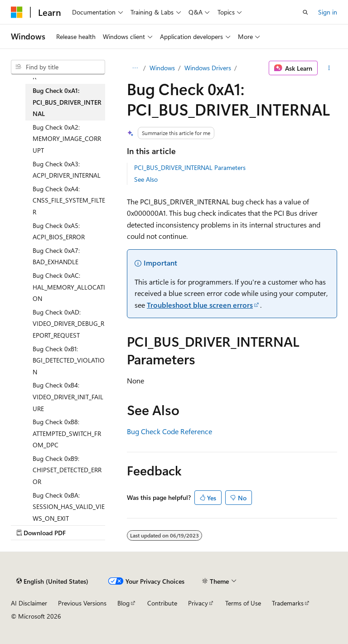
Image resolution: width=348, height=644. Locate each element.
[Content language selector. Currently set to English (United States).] (52, 581)
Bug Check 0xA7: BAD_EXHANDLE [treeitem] (56, 256)
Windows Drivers (208, 68)
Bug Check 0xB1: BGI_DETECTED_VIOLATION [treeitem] (69, 360)
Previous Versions (82, 603)
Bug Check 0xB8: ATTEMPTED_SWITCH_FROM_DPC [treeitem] (67, 433)
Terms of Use (243, 603)
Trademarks (288, 603)
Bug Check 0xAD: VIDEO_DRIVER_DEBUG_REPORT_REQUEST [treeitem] (68, 324)
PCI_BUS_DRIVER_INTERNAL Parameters (190, 167)
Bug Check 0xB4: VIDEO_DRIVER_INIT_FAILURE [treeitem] (68, 397)
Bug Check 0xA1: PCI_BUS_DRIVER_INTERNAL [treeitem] (67, 102)
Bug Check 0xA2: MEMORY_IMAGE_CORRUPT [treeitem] (67, 139)
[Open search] (305, 12)
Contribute (162, 603)
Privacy (198, 603)
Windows (162, 68)
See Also (146, 179)
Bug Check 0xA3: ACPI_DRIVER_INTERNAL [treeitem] (67, 170)
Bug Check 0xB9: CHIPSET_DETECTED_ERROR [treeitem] (67, 470)
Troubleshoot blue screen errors (200, 305)
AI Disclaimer (29, 603)
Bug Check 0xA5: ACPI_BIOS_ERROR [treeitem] (59, 231)
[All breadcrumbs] (135, 68)
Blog (123, 603)
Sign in (328, 12)
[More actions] (329, 68)
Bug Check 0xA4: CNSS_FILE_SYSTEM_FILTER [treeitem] (69, 200)
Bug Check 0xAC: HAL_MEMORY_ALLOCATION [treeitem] (69, 287)
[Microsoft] (17, 12)
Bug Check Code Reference (169, 431)
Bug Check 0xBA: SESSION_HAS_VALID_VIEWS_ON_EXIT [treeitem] (69, 507)
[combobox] (58, 67)
